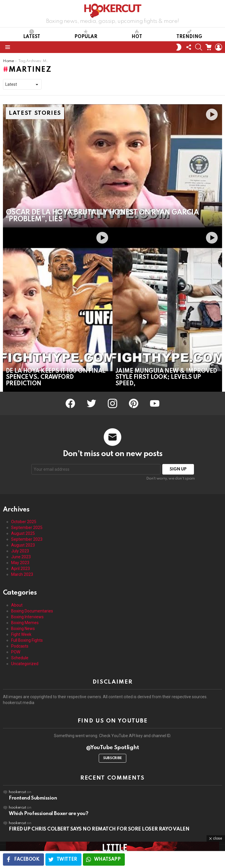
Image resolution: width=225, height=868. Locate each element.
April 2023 (21, 569)
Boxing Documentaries (32, 611)
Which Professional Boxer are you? (48, 814)
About (17, 605)
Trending (189, 34)
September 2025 (27, 528)
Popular (86, 34)
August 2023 (23, 545)
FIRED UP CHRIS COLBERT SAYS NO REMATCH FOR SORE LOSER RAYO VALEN (99, 829)
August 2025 (23, 533)
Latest (32, 34)
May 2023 (20, 563)
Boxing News (23, 629)
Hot (137, 34)
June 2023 (21, 557)
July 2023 (20, 551)
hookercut (17, 792)
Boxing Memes (25, 623)
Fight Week (21, 634)
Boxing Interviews (27, 617)
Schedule (20, 658)
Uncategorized (25, 664)
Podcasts (20, 646)
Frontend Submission (33, 798)
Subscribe (112, 758)
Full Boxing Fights (27, 640)
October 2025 (24, 522)
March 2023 (22, 574)
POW (16, 652)
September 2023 (27, 539)
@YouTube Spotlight (113, 748)
